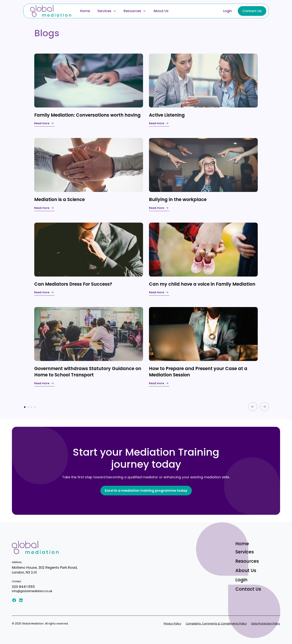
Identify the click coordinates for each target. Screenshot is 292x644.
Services (107, 11)
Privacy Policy (172, 624)
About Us (161, 11)
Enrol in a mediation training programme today (146, 490)
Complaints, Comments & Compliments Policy (216, 624)
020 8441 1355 (23, 587)
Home (85, 11)
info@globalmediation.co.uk (32, 591)
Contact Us (252, 11)
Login (228, 11)
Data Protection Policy (266, 624)
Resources (135, 11)
